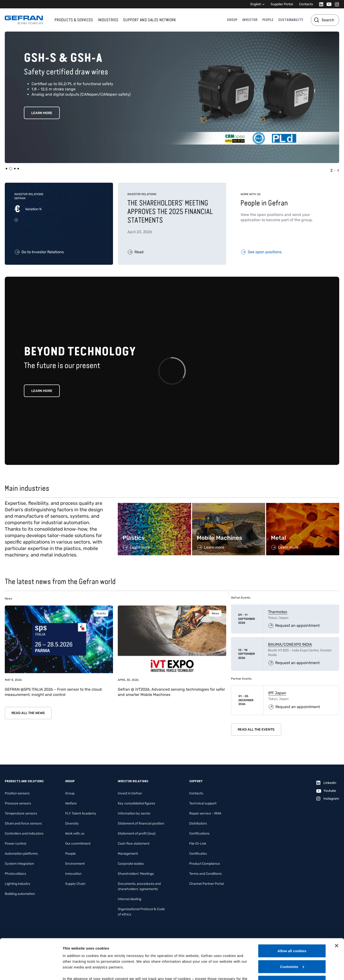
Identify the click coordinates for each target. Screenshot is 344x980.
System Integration (19, 864)
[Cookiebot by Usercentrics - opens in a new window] (31, 971)
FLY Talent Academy (81, 813)
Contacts (306, 4)
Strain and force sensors (23, 823)
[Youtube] (328, 4)
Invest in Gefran (130, 793)
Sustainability (291, 20)
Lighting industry (18, 884)
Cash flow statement (134, 844)
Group (232, 20)
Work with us (75, 834)
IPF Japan (277, 693)
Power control (15, 844)
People (268, 20)
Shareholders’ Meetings (136, 874)
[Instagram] (336, 4)
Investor (250, 20)
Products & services (74, 20)
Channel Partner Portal (207, 884)
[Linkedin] (320, 4)
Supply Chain (75, 884)
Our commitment (78, 844)
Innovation (73, 874)
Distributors (198, 823)
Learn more (42, 391)
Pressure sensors (18, 803)
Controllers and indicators (24, 834)
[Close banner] (337, 908)
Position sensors (17, 793)
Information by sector (134, 813)
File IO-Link (198, 844)
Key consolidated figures (136, 803)
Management (128, 854)
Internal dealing (129, 899)
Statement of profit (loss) (137, 834)
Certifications (199, 834)
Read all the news (28, 713)
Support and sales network (149, 20)
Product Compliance (205, 864)
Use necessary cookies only (292, 944)
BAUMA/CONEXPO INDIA (290, 644)
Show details (74, 971)
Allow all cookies (292, 913)
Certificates (198, 854)
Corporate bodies (131, 864)
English (256, 4)
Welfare (71, 803)
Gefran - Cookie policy (134, 952)
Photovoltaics (15, 874)
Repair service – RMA (205, 813)
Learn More (42, 102)
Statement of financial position (141, 823)
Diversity (72, 823)
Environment (75, 864)
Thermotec (278, 612)
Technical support (203, 803)
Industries (108, 20)
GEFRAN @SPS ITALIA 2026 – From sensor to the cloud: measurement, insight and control (54, 692)
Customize (292, 929)
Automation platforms (21, 854)
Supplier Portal (282, 4)
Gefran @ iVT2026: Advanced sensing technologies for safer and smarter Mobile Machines (171, 692)
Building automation (20, 894)
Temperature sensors (21, 813)
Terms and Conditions (205, 874)
